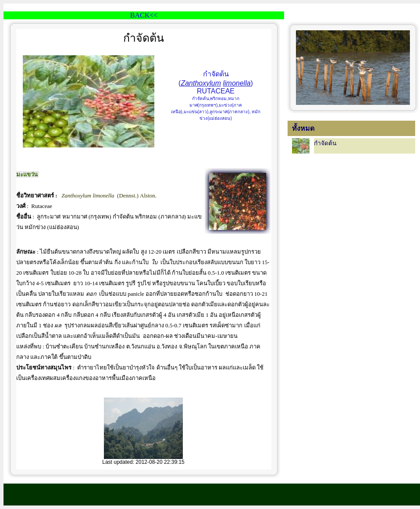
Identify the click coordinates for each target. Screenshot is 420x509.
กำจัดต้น (325, 143)
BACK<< (144, 15)
